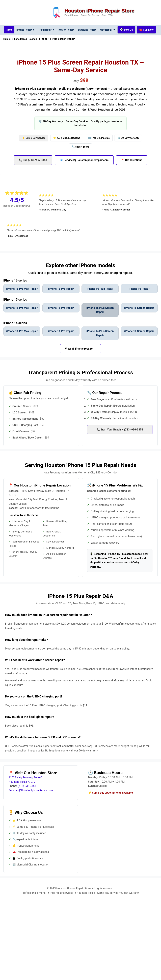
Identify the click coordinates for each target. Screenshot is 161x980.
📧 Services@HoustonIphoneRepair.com (84, 169)
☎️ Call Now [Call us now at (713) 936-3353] (80, 39)
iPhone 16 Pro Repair (61, 298)
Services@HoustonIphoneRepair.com (31, 799)
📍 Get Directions (132, 169)
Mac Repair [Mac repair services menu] (122, 30)
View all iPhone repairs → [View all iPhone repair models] (80, 357)
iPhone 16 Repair (139, 298)
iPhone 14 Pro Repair (61, 340)
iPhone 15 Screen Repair (139, 317)
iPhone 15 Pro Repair (61, 317)
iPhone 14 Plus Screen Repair (100, 342)
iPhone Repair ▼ (33, 30)
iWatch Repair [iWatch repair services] (77, 30)
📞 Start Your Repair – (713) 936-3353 (120, 438)
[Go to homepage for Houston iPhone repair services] (16, 30)
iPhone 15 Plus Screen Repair (100, 319)
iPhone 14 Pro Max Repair (22, 340)
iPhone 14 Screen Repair (139, 340)
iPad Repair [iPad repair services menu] (56, 30)
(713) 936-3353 (27, 795)
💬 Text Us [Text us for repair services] (141, 30)
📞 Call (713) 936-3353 (33, 169)
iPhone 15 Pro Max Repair (22, 317)
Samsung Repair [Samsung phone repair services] (99, 30)
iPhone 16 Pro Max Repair (22, 298)
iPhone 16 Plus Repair (100, 298)
